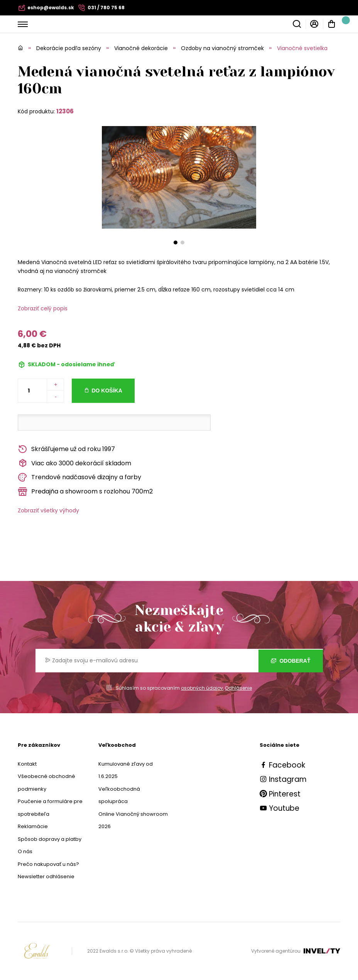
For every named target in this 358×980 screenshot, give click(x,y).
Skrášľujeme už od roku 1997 (66, 449)
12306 (65, 111)
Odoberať (291, 661)
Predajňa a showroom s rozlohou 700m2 (85, 492)
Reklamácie (33, 826)
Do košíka (107, 391)
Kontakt (27, 764)
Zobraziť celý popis (43, 308)
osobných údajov (202, 688)
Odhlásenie (238, 688)
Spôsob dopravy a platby (50, 839)
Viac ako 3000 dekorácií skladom (74, 463)
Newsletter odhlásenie (46, 876)
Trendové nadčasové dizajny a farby (79, 477)
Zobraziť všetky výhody (48, 510)
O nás (25, 851)
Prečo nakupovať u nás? (48, 864)
